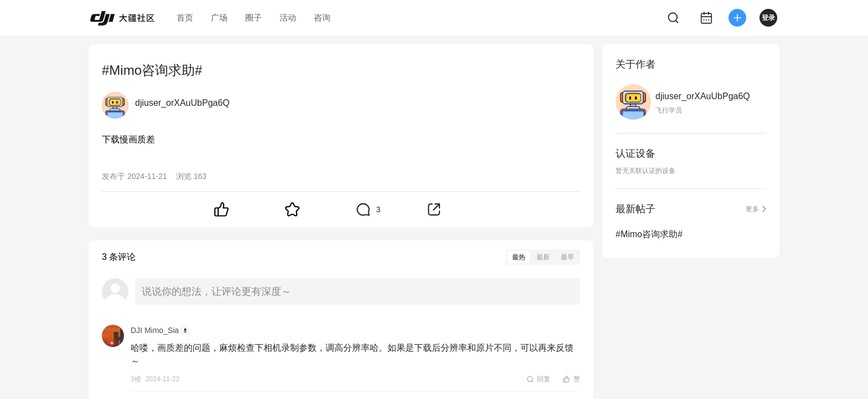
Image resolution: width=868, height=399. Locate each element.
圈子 (254, 17)
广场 (219, 17)
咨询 (322, 17)
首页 (185, 17)
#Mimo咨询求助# (649, 234)
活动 (288, 17)
